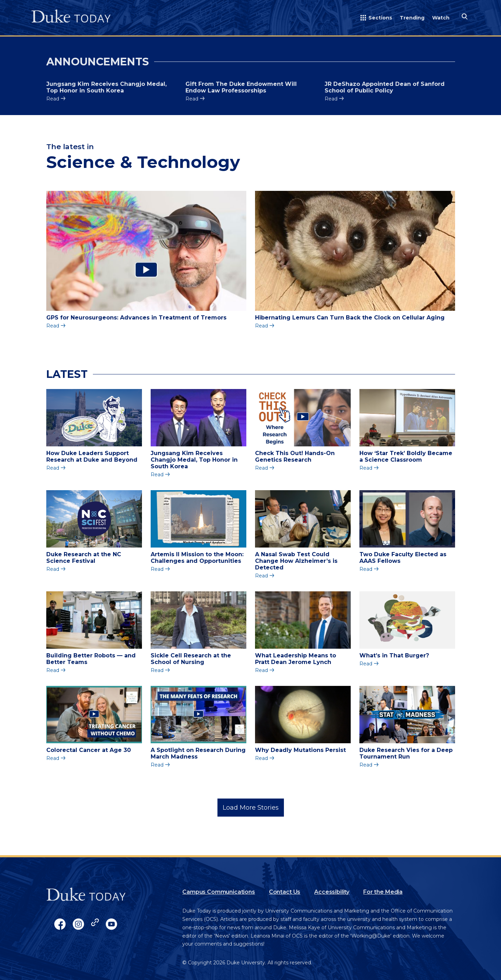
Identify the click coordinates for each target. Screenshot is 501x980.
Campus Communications (219, 892)
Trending (412, 18)
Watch (441, 18)
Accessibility (332, 892)
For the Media (383, 892)
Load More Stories (251, 808)
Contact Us (285, 892)
